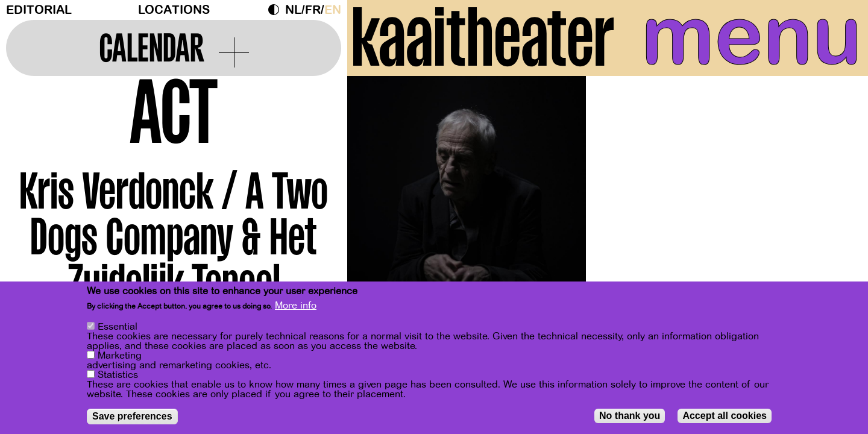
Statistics (118, 376)
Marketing (120, 357)
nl (293, 10)
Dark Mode (277, 10)
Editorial (39, 10)
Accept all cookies (725, 417)
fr (313, 10)
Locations (174, 10)
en (333, 10)
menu (752, 36)
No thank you (630, 417)
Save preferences (132, 417)
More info (296, 307)
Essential (118, 328)
